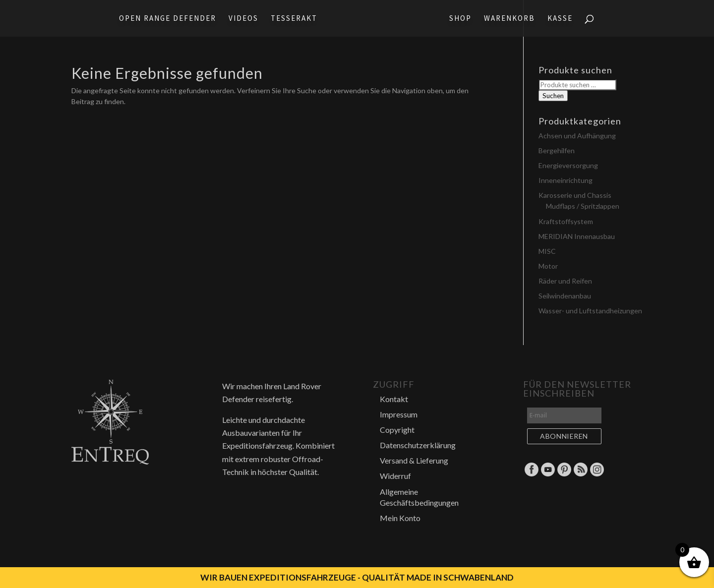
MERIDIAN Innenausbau (577, 236)
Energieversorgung (568, 165)
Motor (548, 266)
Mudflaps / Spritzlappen (583, 206)
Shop (460, 19)
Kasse (560, 19)
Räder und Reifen (565, 281)
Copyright (397, 430)
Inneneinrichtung (565, 180)
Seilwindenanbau (565, 296)
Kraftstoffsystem (566, 221)
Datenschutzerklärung (418, 445)
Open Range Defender (168, 19)
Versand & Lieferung (414, 460)
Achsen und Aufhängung (577, 136)
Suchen (553, 96)
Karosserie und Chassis (575, 195)
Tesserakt (294, 19)
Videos (243, 19)
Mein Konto (400, 518)
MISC (547, 251)
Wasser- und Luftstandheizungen (590, 311)
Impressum (399, 414)
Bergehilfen (557, 150)
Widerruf (395, 476)
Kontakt (394, 399)
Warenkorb (509, 19)
